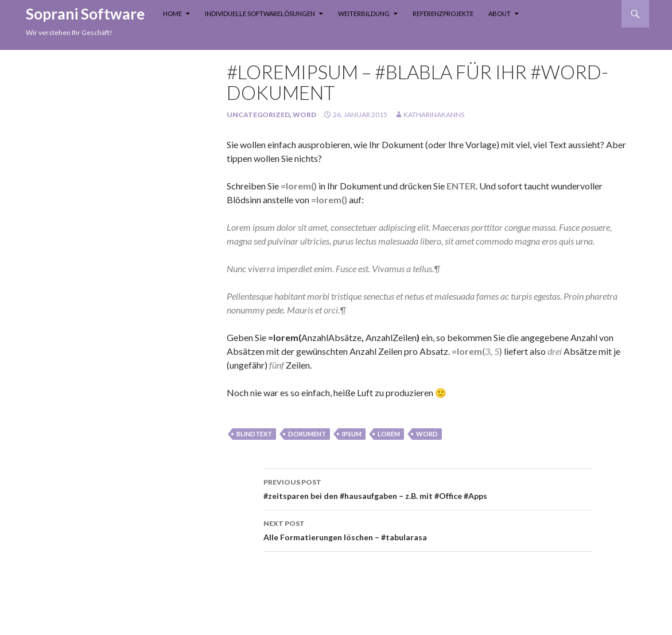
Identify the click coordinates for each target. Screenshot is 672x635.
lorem (389, 434)
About (500, 13)
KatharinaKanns (434, 115)
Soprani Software (85, 14)
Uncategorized (258, 115)
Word (304, 115)
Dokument (307, 434)
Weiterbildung (364, 13)
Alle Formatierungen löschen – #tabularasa (428, 529)
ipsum (352, 434)
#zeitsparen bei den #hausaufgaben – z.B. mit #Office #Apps (428, 488)
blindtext (254, 434)
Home (172, 13)
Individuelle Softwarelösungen (260, 13)
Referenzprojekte (443, 13)
